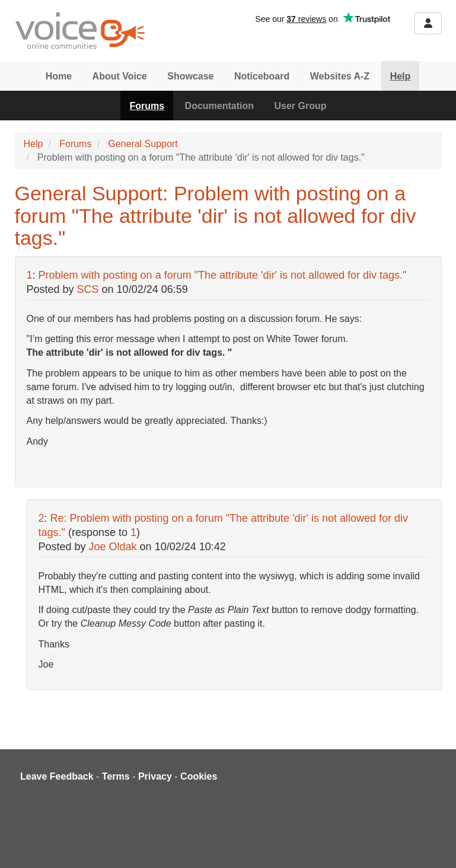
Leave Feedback (57, 776)
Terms (116, 776)
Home (59, 76)
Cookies (199, 776)
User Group (301, 106)
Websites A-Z (340, 76)
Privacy (155, 776)
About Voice (120, 76)
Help (401, 76)
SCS (88, 289)
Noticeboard (262, 76)
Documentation (219, 106)
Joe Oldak (113, 547)
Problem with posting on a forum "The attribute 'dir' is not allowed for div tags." (223, 275)
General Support (143, 144)
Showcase (190, 76)
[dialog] (434, 844)
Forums (147, 106)
